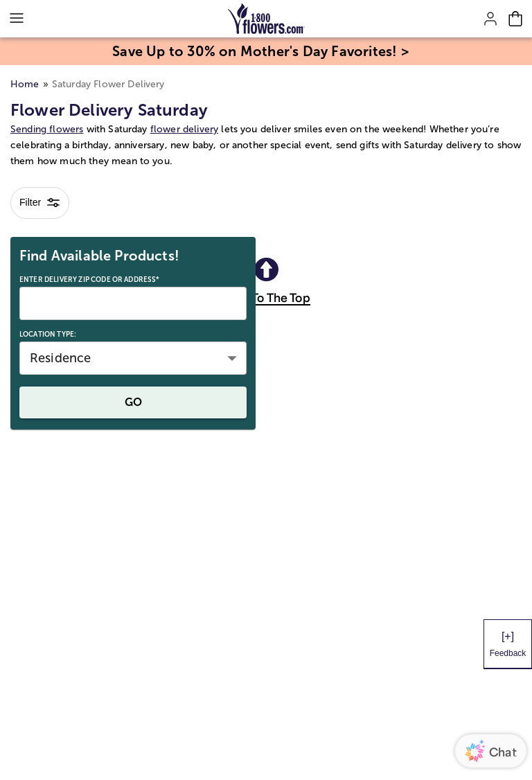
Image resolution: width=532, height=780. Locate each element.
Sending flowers (47, 129)
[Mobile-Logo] (266, 19)
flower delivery (184, 129)
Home (25, 84)
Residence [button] (60, 358)
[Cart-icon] (515, 19)
